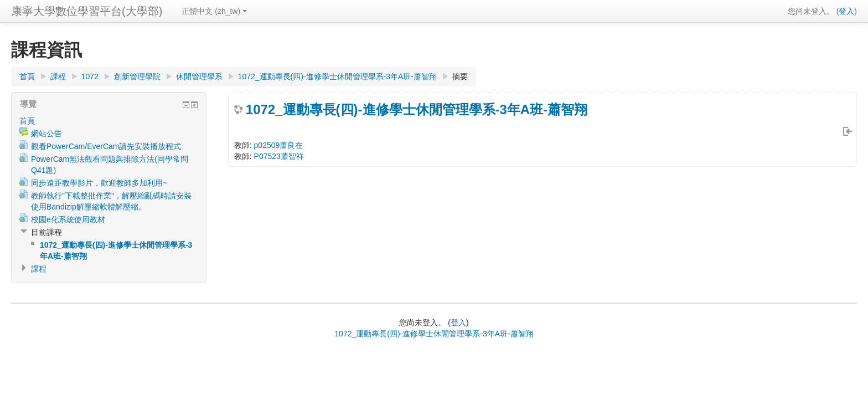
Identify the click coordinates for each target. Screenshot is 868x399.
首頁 (27, 76)
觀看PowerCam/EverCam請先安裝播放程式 (106, 146)
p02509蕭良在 (279, 145)
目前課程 (46, 232)
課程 (58, 76)
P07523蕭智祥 (279, 156)
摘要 (460, 76)
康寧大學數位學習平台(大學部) (87, 11)
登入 (846, 11)
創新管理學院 (137, 76)
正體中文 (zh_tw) (214, 11)
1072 (90, 76)
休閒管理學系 (199, 76)
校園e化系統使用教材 (68, 219)
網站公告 (46, 134)
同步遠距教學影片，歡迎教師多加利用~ (99, 183)
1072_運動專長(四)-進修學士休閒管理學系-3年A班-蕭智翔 (337, 76)
